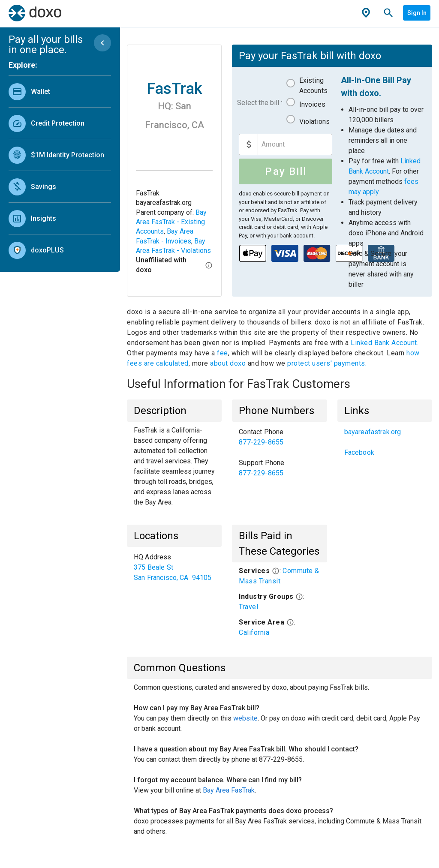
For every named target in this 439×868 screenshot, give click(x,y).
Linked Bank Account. (385, 343)
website (245, 718)
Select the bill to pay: (259, 103)
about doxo (228, 363)
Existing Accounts (313, 86)
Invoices (312, 104)
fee (223, 353)
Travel (248, 607)
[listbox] (60, 169)
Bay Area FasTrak (229, 790)
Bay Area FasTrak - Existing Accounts (171, 222)
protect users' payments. (327, 363)
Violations (315, 122)
